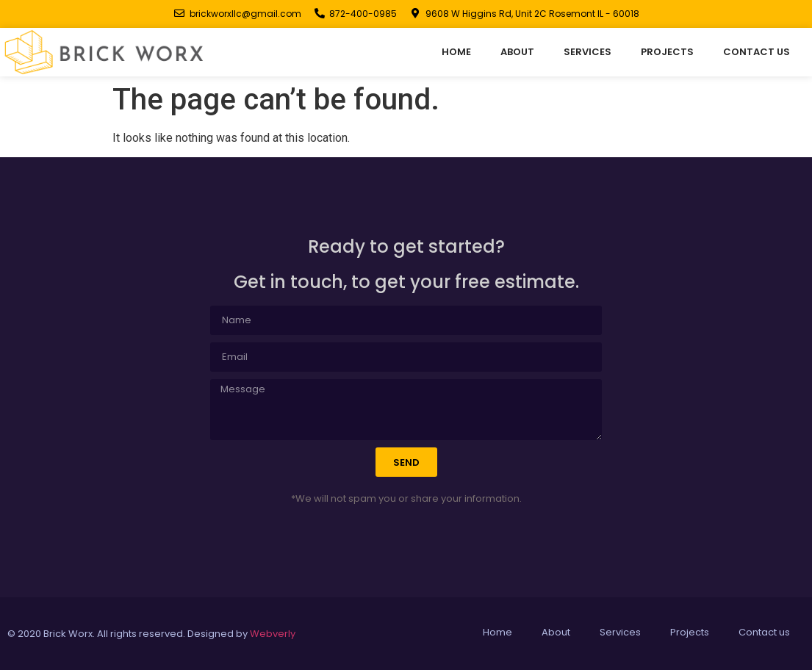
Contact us (757, 52)
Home (456, 52)
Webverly (273, 634)
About (517, 52)
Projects (667, 52)
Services (588, 52)
